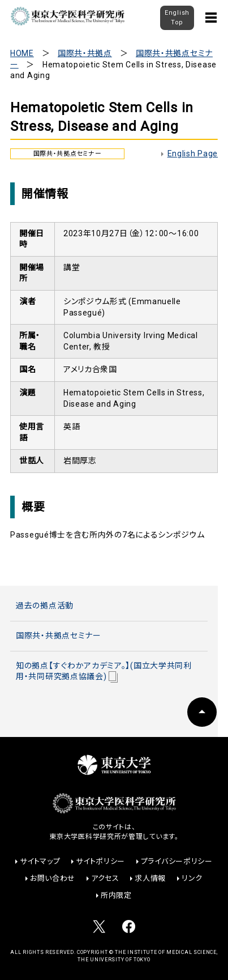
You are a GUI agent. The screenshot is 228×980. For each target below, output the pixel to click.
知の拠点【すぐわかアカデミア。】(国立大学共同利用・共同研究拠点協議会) (104, 672)
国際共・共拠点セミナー (59, 636)
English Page (193, 154)
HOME (22, 53)
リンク (192, 878)
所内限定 (116, 895)
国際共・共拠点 (85, 53)
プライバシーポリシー (177, 861)
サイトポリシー (100, 861)
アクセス (105, 878)
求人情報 (150, 878)
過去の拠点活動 (45, 606)
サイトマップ (40, 861)
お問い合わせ (53, 878)
